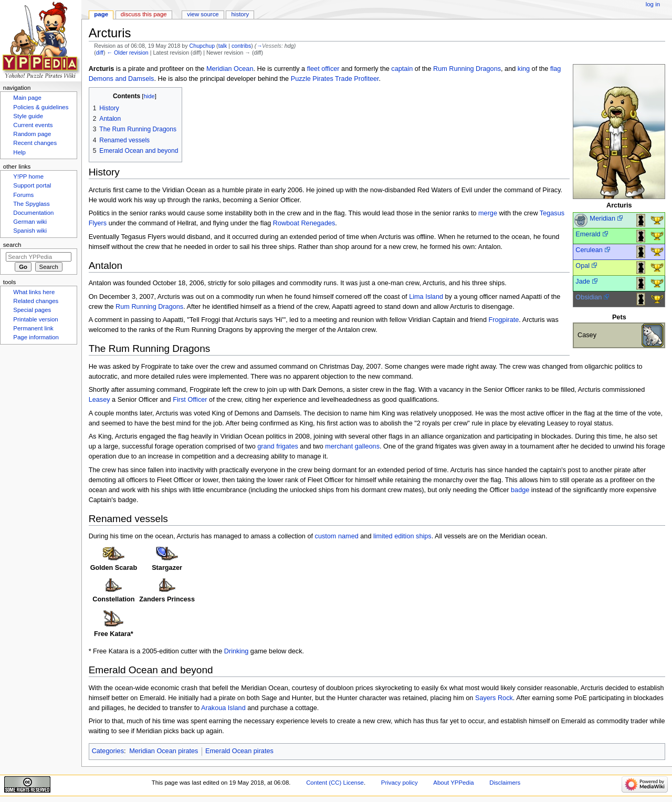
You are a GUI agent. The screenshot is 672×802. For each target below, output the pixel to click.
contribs (241, 46)
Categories (108, 751)
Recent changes (35, 143)
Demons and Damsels (122, 79)
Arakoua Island (223, 708)
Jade (583, 282)
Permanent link (33, 328)
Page (101, 14)
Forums (23, 195)
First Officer (190, 400)
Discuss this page (144, 14)
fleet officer (323, 69)
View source (203, 14)
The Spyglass (31, 204)
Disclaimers (505, 783)
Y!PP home (28, 176)
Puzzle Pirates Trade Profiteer (335, 79)
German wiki (30, 222)
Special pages (32, 310)
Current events (33, 125)
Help (19, 152)
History (240, 14)
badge (520, 490)
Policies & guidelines (41, 107)
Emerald (588, 234)
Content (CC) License (335, 783)
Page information (36, 337)
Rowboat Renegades (304, 223)
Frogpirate (504, 320)
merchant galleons (352, 446)
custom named (337, 536)
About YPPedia (453, 783)
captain (402, 69)
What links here (34, 292)
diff (100, 53)
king (524, 69)
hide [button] (149, 96)
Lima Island (426, 297)
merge (488, 213)
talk (223, 46)
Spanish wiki (30, 231)
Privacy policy (400, 783)
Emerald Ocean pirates (239, 751)
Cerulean (589, 250)
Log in (653, 4)
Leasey (99, 400)
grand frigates (278, 446)
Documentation (33, 213)
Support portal (32, 185)
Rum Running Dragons (467, 69)
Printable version (35, 319)
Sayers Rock (494, 698)
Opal (582, 266)
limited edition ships (402, 536)
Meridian (602, 218)
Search (12, 245)
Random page (32, 134)
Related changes (36, 301)
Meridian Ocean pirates (164, 751)
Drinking (237, 651)
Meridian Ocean (230, 69)
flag (555, 69)
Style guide (28, 116)
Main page (27, 98)
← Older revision (127, 53)
